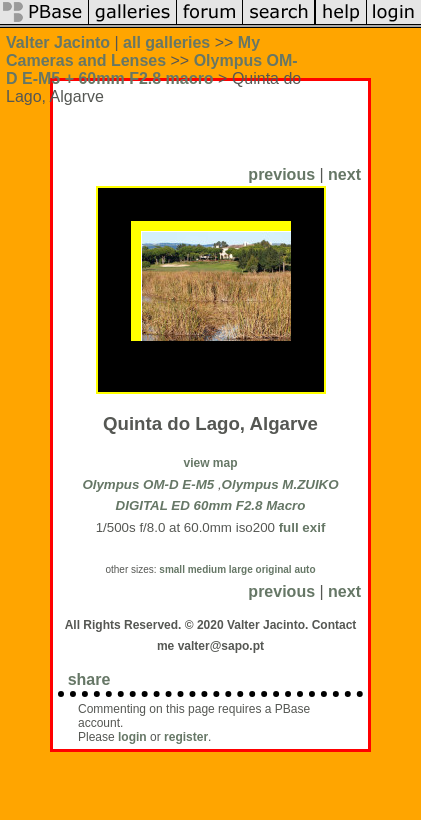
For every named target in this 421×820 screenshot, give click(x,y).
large (241, 569)
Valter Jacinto (58, 42)
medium (207, 569)
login (132, 737)
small (172, 569)
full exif (302, 527)
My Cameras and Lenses (133, 51)
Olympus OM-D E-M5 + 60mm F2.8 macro (152, 69)
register (186, 737)
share (89, 679)
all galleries (166, 42)
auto (304, 569)
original (274, 569)
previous (281, 174)
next (344, 174)
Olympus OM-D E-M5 (148, 484)
